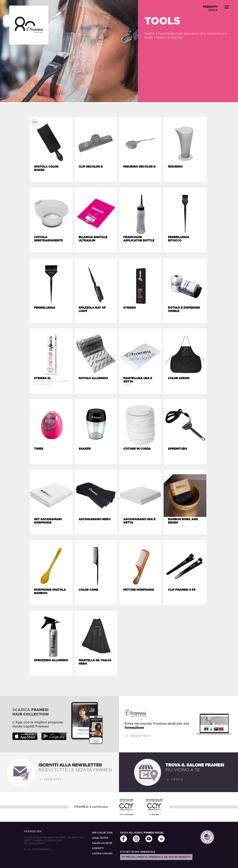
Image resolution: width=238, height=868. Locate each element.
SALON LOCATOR (102, 843)
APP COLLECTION (102, 833)
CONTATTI (98, 848)
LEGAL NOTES (100, 838)
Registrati (138, 736)
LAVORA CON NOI (102, 854)
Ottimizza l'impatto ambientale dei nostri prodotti (156, 857)
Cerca (174, 779)
